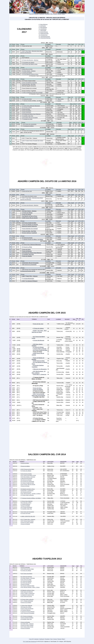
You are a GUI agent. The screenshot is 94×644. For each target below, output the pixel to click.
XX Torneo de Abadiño (26, 581)
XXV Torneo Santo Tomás (27, 627)
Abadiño (59, 101)
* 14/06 (14, 349)
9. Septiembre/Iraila (44, 33)
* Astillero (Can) (60, 324)
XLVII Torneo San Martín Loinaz (30, 64)
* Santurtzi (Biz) (49, 106)
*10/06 (14, 71)
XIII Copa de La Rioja (26, 607)
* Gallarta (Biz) (49, 71)
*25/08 (13, 101)
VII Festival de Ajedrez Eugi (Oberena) (31, 114)
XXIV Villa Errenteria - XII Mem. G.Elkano (31, 494)
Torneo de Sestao (27, 214)
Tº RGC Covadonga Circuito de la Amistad (32, 93)
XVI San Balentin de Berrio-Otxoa (30, 74)
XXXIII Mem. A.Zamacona (27, 491)
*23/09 (13, 116)
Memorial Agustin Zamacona (29, 226)
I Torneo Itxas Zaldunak (27, 606)
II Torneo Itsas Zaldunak (27, 501)
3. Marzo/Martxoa (43, 24)
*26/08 (13, 240)
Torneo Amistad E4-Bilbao (27, 618)
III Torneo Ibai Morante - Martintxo (30, 60)
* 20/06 (14, 350)
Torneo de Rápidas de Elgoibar (29, 83)
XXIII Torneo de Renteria (27, 592)
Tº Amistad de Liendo (27, 119)
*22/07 (14, 86)
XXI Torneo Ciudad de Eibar (29, 223)
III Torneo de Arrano (26, 513)
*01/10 (13, 124)
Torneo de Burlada (25, 568)
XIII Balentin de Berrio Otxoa (28, 489)
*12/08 (14, 99)
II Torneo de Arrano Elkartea (28, 612)
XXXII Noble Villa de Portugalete (30, 118)
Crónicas (55, 14)
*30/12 (13, 144)
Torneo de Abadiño (27, 111)
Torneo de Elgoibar (25, 622)
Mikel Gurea (61, 99)
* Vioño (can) (59, 415)
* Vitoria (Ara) (49, 138)
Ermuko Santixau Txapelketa (29, 233)
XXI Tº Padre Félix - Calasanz (28, 519)
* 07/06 (14, 345)
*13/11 (14, 270)
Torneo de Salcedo (25, 524)
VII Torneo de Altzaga (26, 583)
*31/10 (13, 405)
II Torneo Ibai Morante (39, 340)
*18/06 (14, 73)
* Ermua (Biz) (49, 91)
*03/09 (13, 245)
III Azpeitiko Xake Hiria (26, 619)
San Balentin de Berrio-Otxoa (30, 216)
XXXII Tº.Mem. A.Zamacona (28, 593)
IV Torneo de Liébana (26, 471)
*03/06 (14, 69)
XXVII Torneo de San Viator (27, 469)
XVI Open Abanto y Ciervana (28, 578)
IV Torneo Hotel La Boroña (27, 495)
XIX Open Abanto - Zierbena (29, 211)
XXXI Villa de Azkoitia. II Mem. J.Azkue (30, 587)
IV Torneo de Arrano (27, 99)
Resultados (47, 14)
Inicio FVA (31, 14)
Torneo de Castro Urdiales (27, 523)
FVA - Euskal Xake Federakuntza (30, 642)
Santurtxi (59, 218)
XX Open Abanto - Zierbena (29, 71)
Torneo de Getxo (26, 109)
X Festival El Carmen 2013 (27, 595)
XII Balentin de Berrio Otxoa (28, 590)
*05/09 (13, 383)
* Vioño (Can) (49, 144)
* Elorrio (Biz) (49, 74)
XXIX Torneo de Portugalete (28, 613)
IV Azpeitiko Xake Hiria (26, 509)
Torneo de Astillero (25, 466)
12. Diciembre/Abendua (45, 38)
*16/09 (13, 109)
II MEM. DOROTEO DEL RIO (28, 516)
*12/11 (14, 132)
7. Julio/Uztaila (43, 30)
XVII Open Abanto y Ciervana (28, 477)
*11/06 (14, 211)
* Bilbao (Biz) (49, 101)
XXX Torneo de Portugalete (27, 512)
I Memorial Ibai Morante (27, 478)
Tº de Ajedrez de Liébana (28, 63)
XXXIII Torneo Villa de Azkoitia (30, 218)
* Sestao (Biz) (49, 214)
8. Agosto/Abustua (43, 32)
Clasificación (42, 14)
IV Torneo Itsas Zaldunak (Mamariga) (31, 106)
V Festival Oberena (26, 504)
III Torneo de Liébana (26, 571)
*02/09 (13, 106)
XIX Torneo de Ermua (26, 492)
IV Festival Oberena (26, 610)
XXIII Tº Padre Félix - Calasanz (30, 276)
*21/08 (13, 378)
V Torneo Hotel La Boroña (40, 349)
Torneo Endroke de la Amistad (30, 229)
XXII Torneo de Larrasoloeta (30, 124)
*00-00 (13, 421)
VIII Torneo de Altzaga (26, 480)
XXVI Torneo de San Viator (27, 569)
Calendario (36, 14)
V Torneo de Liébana (38, 328)
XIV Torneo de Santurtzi (27, 616)
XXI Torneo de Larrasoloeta (27, 481)
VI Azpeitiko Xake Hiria (28, 116)
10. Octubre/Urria (43, 35)
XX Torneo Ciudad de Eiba (27, 483)
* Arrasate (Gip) (60, 412)
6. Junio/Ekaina (43, 29)
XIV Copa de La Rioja (26, 503)
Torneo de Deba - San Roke (29, 84)
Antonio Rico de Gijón (27, 69)
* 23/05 (14, 340)
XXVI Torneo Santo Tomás (27, 521)
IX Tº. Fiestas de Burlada (27, 601)
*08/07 (14, 83)
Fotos (51, 14)
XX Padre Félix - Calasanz (27, 624)
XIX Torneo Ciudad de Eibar (28, 586)
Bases (63, 14)
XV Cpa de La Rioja (27, 107)
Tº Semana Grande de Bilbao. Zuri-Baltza (33, 240)
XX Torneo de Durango (26, 577)
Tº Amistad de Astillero (28, 126)
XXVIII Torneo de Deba (39, 361)
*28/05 (14, 64)
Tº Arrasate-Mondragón (28, 279)
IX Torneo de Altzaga (38, 347)
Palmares (59, 14)
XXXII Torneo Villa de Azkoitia (28, 484)
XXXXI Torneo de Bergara (27, 609)
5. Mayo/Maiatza (43, 27)
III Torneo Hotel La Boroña (27, 599)
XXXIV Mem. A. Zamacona (40, 374)
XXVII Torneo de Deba (26, 474)
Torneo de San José (27, 191)
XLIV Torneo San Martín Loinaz (28, 475)
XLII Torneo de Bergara (26, 507)
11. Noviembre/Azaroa (44, 37)
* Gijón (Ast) (59, 349)
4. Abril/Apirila (42, 26)
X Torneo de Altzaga (27, 73)
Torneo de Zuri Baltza (26, 602)
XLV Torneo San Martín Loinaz (29, 196)
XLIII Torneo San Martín (27, 574)
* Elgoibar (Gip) (49, 83)
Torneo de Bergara (27, 112)
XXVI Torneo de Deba (26, 580)
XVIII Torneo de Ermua (27, 596)
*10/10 (14, 402)
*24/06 (14, 74)
